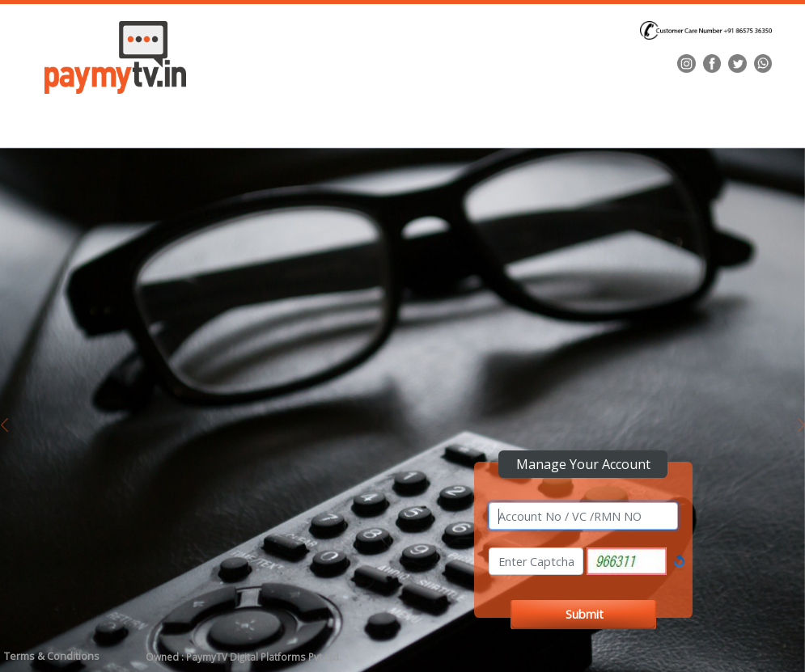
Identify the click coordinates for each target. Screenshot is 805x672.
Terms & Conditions (52, 656)
